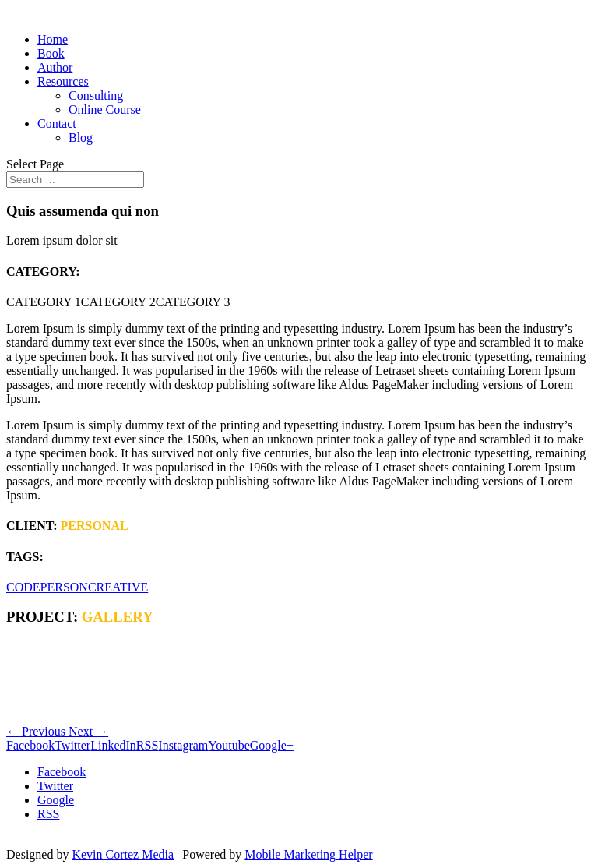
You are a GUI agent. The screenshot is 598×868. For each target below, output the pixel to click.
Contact (57, 123)
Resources (63, 81)
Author (55, 67)
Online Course (105, 109)
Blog (81, 138)
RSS (147, 745)
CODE (23, 587)
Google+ (272, 745)
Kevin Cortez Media (123, 854)
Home (53, 39)
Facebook (30, 745)
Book (51, 53)
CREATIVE (118, 587)
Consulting (96, 95)
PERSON (64, 587)
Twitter (72, 745)
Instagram (183, 745)
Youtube (229, 745)
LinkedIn (113, 745)
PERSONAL (95, 526)
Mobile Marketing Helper (308, 854)
